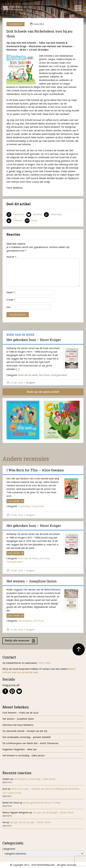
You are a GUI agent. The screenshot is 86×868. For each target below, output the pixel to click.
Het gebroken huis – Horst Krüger (34, 340)
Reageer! (31, 383)
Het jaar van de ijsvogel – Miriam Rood (53, 812)
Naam (11, 292)
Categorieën (9, 849)
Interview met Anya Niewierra (18, 725)
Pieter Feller (44, 663)
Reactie (11, 257)
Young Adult (38, 506)
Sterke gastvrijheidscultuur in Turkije (42, 803)
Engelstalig (24, 506)
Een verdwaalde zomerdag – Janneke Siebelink (27, 737)
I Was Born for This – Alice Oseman (35, 470)
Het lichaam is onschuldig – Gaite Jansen (24, 755)
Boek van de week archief (43, 392)
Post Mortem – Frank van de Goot (20, 713)
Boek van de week (28, 375)
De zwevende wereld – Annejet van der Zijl (25, 731)
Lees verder (15, 501)
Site (8, 307)
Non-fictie (44, 375)
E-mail (11, 300)
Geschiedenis (25, 621)
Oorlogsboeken (59, 375)
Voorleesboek (16, 24)
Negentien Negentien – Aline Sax (20, 749)
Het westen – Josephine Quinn (32, 581)
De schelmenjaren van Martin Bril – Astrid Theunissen (31, 743)
